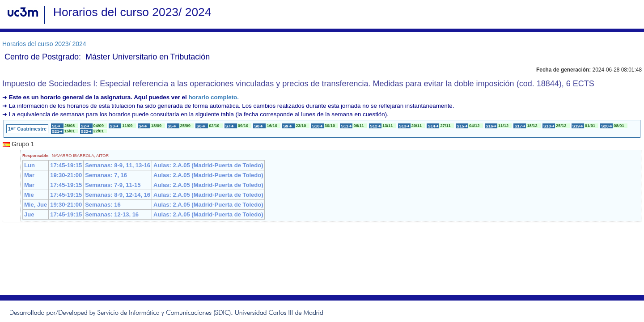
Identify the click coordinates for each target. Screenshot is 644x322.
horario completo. (214, 97)
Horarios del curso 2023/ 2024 (44, 44)
